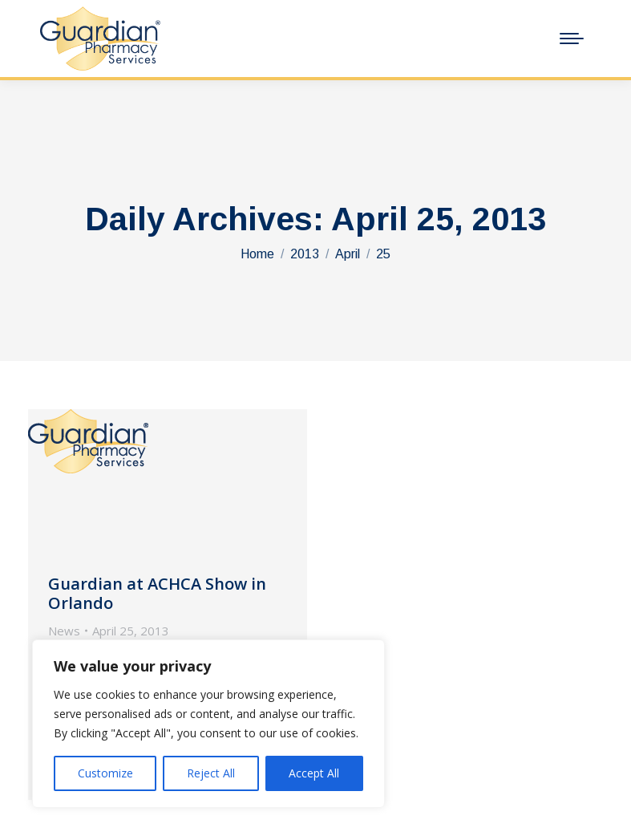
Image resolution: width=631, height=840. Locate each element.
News (64, 631)
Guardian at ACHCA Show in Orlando (157, 593)
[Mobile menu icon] (572, 39)
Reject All (211, 773)
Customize (105, 773)
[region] (208, 724)
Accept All (314, 773)
